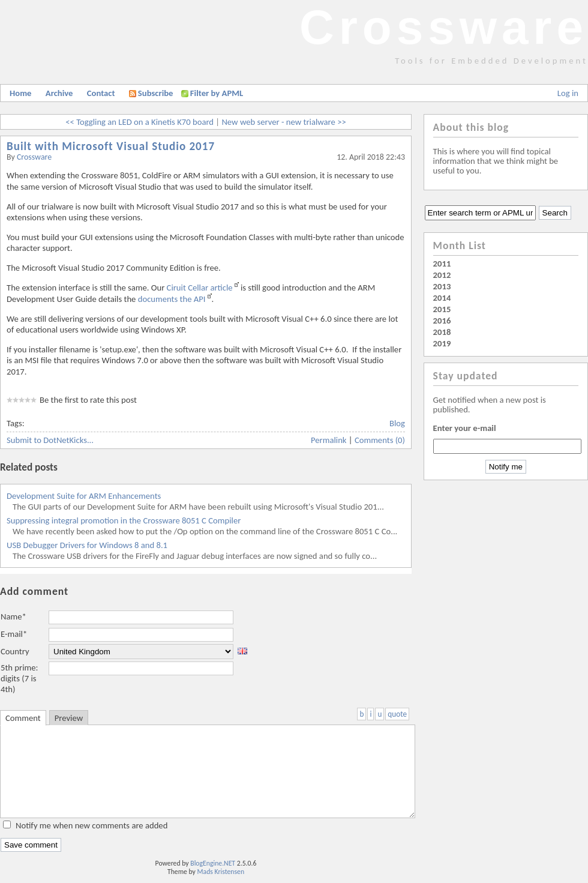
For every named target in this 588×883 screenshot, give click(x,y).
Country (15, 651)
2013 (442, 286)
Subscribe (151, 93)
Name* (13, 616)
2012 (442, 275)
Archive (59, 93)
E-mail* (14, 634)
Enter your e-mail (465, 428)
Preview (69, 718)
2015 (442, 309)
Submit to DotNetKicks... (50, 440)
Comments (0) (380, 440)
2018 (442, 332)
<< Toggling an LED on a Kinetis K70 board (139, 122)
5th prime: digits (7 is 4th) (19, 678)
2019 (442, 343)
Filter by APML (217, 93)
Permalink (329, 440)
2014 (442, 298)
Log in (568, 93)
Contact (101, 93)
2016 (442, 321)
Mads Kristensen (221, 872)
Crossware (444, 27)
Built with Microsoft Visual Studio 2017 (111, 146)
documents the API (172, 299)
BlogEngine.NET (213, 863)
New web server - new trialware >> (283, 122)
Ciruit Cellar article (200, 288)
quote (397, 714)
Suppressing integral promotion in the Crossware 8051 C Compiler (124, 520)
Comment (23, 718)
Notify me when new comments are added (91, 825)
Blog (397, 423)
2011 (442, 264)
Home (20, 93)
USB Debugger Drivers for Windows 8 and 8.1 (87, 545)
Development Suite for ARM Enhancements (84, 496)
